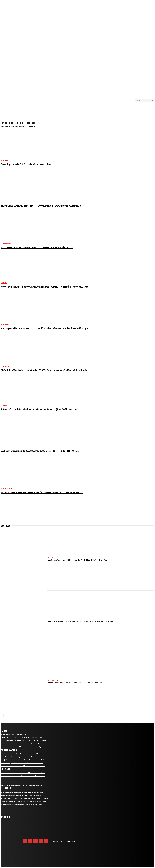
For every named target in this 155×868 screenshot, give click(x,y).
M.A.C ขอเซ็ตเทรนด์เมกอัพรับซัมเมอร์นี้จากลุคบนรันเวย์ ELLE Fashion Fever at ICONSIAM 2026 (40, 452)
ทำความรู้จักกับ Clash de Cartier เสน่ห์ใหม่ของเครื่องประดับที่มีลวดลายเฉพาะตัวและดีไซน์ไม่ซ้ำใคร (23, 761)
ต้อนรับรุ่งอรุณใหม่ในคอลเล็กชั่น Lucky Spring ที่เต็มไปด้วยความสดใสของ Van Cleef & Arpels (23, 768)
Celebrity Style (6, 490)
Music (3, 204)
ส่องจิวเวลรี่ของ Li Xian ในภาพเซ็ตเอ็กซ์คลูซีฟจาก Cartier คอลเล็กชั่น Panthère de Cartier (22, 758)
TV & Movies (5, 368)
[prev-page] (2, 717)
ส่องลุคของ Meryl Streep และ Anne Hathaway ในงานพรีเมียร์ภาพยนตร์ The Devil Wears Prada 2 (42, 494)
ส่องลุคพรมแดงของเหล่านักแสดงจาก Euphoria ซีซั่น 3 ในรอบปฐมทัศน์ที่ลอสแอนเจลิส (20, 745)
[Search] (153, 100)
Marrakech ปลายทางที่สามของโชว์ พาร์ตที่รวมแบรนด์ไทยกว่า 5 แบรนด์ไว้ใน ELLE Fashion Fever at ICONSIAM (81, 623)
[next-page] (6, 717)
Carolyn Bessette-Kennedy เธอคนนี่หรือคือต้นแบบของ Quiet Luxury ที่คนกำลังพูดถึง (22, 748)
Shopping (4, 162)
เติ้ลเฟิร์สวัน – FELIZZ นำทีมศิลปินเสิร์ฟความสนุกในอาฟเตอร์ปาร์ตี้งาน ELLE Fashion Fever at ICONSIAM (25, 800)
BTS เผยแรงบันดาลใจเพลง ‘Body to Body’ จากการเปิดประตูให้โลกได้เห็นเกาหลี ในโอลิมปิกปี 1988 (42, 207)
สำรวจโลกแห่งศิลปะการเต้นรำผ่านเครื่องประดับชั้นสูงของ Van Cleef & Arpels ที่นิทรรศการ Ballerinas (44, 288)
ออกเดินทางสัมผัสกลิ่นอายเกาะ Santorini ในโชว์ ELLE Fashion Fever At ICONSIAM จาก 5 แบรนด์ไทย (78, 561)
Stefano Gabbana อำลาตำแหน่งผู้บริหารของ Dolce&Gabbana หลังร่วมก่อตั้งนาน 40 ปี (37, 249)
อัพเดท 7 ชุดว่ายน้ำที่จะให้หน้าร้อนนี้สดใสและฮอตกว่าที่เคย (26, 166)
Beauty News (5, 326)
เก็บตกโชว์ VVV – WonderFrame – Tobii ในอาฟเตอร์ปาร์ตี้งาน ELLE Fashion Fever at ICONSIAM (24, 803)
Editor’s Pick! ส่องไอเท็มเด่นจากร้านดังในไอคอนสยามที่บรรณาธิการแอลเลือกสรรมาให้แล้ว (76, 684)
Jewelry (4, 284)
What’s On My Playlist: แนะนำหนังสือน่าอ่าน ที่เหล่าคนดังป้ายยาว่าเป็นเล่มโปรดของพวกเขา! (22, 784)
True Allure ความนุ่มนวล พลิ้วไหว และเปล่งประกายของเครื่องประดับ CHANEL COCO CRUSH (22, 764)
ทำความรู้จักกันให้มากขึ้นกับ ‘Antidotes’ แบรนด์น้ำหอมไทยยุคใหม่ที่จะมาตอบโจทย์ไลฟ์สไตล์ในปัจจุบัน (45, 330)
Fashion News (6, 245)
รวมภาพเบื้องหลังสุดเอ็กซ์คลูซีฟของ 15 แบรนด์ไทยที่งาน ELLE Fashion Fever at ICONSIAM (22, 806)
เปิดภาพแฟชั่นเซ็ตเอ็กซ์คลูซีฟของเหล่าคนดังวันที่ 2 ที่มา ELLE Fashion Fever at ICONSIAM (21, 797)
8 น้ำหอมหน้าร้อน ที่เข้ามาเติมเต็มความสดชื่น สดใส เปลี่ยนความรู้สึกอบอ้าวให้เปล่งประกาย (39, 411)
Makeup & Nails (6, 449)
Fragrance (5, 407)
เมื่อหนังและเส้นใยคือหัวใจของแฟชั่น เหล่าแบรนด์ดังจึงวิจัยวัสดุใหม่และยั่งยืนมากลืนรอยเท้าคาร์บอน (22, 794)
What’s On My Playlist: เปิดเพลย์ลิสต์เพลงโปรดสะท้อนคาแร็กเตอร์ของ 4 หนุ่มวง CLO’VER (22, 787)
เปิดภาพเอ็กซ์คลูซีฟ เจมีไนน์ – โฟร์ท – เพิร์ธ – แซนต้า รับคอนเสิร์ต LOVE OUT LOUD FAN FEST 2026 (23, 781)
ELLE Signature (53, 559)
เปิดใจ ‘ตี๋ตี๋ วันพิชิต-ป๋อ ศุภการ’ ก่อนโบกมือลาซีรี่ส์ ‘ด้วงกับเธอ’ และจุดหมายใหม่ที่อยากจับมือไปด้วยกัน (44, 371)
